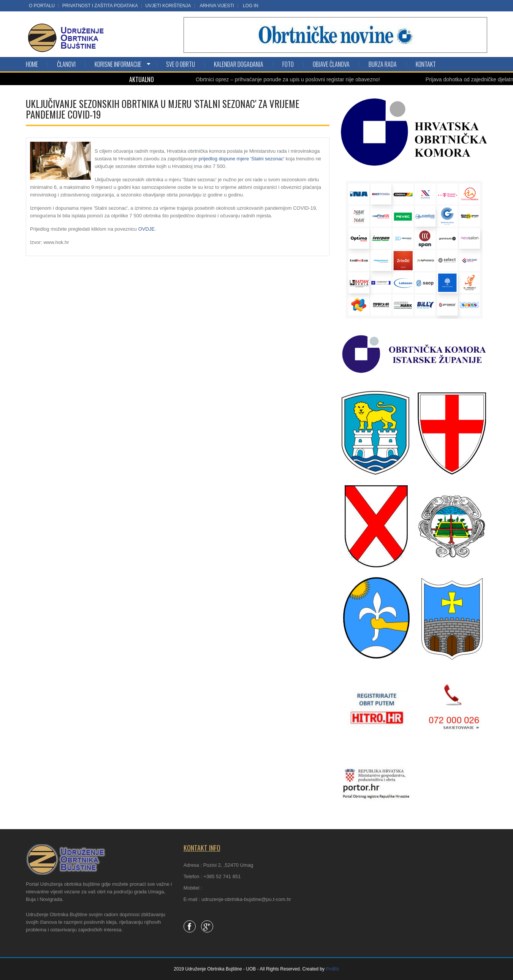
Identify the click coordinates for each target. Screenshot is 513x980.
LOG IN (251, 6)
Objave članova (331, 64)
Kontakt (426, 64)
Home (32, 64)
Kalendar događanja (239, 64)
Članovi (66, 64)
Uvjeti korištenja (168, 6)
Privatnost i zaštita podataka (100, 6)
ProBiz (332, 969)
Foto (288, 64)
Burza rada (383, 64)
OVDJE (146, 229)
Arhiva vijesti (217, 6)
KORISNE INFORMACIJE (118, 64)
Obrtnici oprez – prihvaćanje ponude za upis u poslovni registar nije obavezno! (288, 79)
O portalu (42, 6)
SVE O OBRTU (180, 64)
